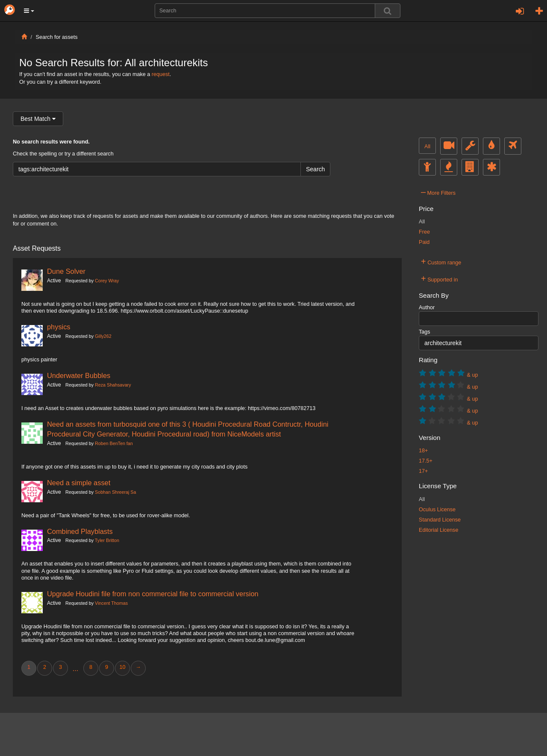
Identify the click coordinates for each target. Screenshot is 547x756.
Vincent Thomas (111, 603)
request (161, 74)
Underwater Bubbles (79, 375)
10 (122, 667)
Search (315, 169)
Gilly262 (103, 336)
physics (59, 327)
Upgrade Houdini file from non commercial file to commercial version (153, 594)
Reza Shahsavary (113, 385)
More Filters (438, 192)
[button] (29, 11)
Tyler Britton (107, 540)
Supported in (440, 278)
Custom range (441, 261)
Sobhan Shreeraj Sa (115, 492)
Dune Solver (66, 271)
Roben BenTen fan (114, 443)
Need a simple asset (79, 483)
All (427, 147)
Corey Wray (107, 281)
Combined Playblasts (80, 531)
